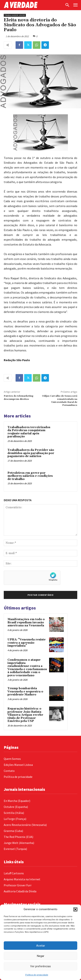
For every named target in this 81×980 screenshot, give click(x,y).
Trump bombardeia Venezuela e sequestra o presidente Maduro (25, 691)
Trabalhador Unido (15, 15)
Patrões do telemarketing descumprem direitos (19, 397)
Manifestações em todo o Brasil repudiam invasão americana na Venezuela (26, 622)
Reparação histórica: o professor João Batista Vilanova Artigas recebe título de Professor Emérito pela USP (25, 715)
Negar (41, 956)
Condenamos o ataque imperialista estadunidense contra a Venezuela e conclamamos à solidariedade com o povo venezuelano (27, 668)
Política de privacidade (37, 975)
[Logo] (33, 5)
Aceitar (41, 946)
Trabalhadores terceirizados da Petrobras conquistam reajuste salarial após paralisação (29, 432)
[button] (75, 909)
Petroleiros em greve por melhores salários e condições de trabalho (30, 476)
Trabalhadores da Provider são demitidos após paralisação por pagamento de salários (31, 453)
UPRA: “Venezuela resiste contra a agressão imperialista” (27, 643)
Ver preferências (40, 966)
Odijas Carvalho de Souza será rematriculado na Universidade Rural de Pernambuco (60, 401)
